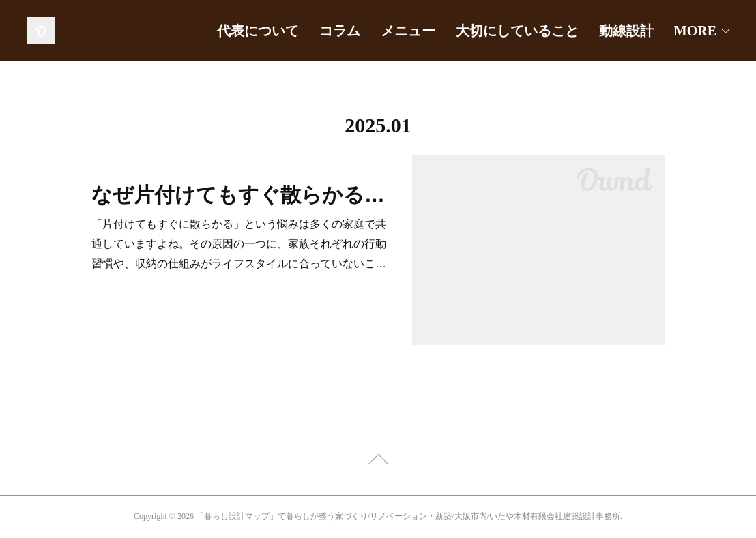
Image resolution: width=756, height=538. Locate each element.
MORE (695, 31)
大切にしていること (517, 31)
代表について (258, 31)
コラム (340, 31)
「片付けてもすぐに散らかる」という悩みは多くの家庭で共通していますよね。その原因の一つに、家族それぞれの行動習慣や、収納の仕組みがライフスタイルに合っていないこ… (239, 244)
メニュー (408, 31)
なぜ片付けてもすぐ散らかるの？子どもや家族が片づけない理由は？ (240, 195)
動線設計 (626, 31)
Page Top (378, 462)
